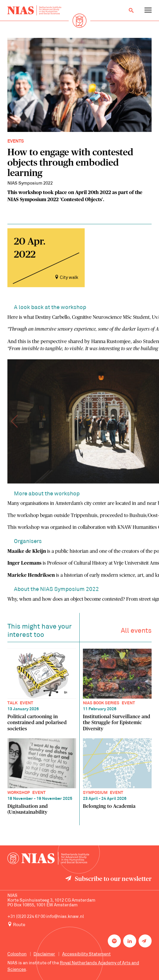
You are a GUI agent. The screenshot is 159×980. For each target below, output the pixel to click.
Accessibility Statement (86, 954)
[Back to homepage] (34, 11)
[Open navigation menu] (148, 10)
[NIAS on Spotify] (114, 941)
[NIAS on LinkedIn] (130, 941)
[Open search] (131, 10)
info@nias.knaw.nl (65, 917)
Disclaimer (44, 954)
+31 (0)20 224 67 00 (26, 917)
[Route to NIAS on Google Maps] (80, 925)
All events (136, 632)
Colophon (17, 954)
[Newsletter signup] (145, 941)
